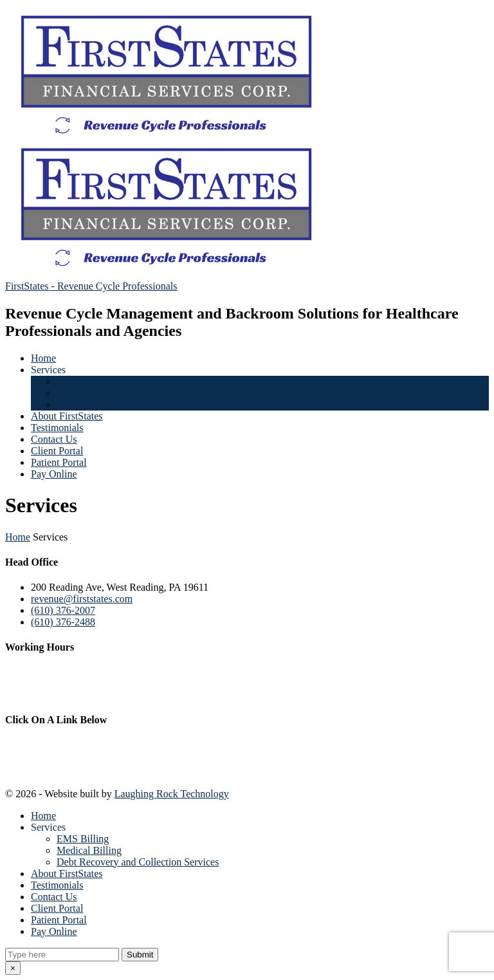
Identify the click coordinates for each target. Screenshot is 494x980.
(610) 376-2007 (63, 610)
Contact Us (54, 439)
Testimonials (57, 428)
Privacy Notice (37, 745)
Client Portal (57, 451)
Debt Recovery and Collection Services (138, 404)
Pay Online (54, 474)
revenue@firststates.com (82, 599)
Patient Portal (59, 462)
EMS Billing (83, 381)
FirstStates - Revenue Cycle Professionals (91, 286)
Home (43, 358)
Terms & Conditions (50, 768)
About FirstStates (67, 416)
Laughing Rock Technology (172, 794)
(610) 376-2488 (63, 622)
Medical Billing (89, 393)
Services (48, 370)
